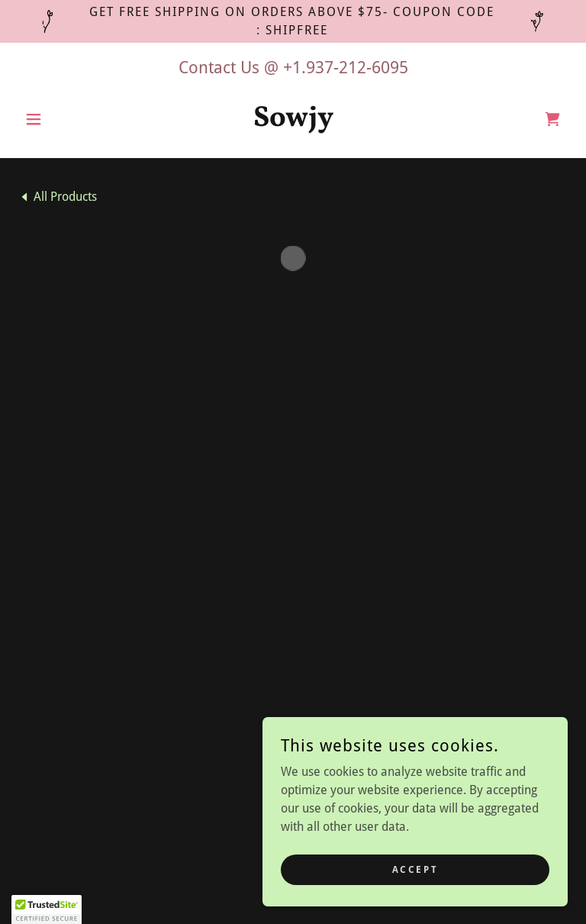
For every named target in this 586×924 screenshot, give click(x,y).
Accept (415, 869)
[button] (60, 119)
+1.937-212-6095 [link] (346, 68)
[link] (293, 122)
